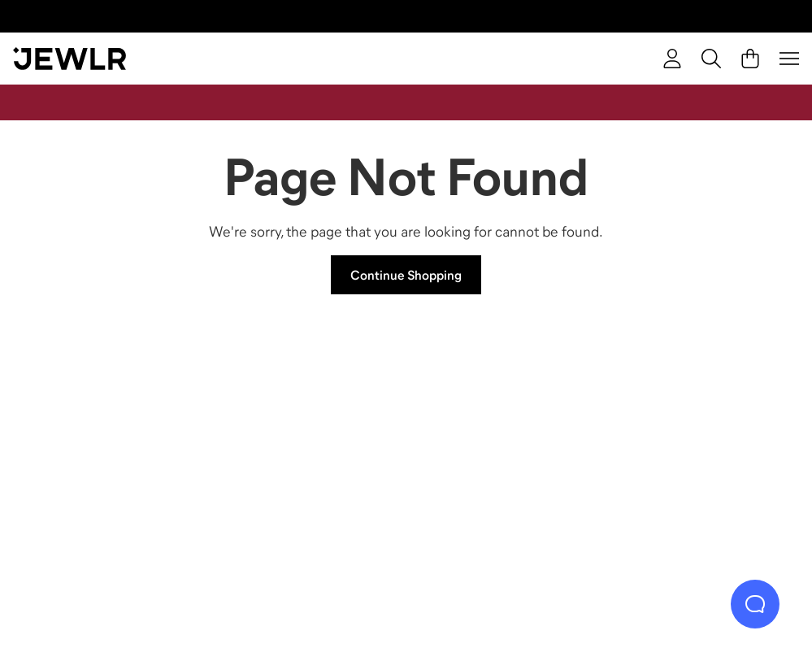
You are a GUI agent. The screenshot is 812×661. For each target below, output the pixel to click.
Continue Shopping (406, 275)
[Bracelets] (696, 449)
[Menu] (789, 59)
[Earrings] (503, 449)
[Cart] (750, 59)
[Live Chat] (755, 604)
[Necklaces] (310, 449)
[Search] (711, 59)
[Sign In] (672, 59)
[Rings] (116, 449)
